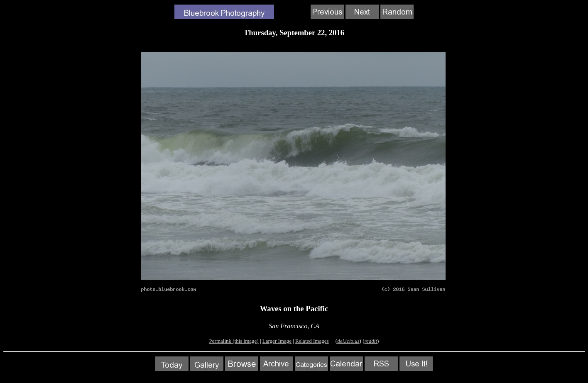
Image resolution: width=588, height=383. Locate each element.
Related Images (312, 341)
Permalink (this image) (234, 341)
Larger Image (277, 341)
